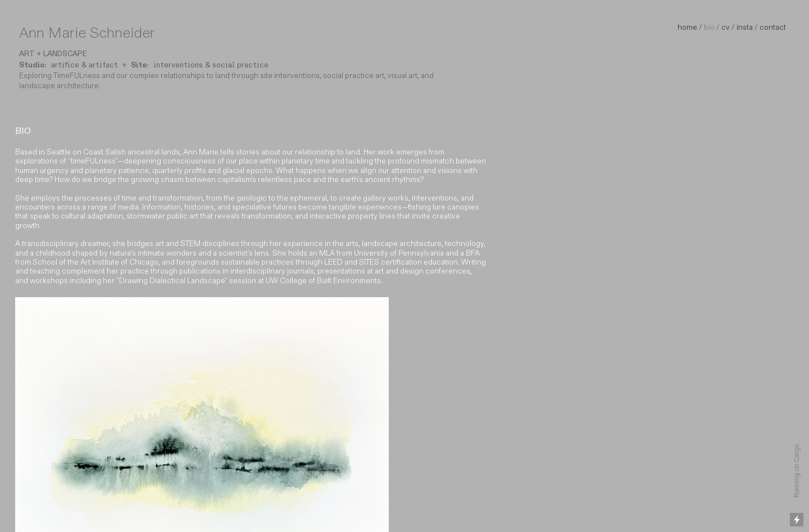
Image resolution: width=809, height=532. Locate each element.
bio (709, 28)
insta (745, 28)
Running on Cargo (797, 471)
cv (726, 28)
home (687, 28)
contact (773, 28)
